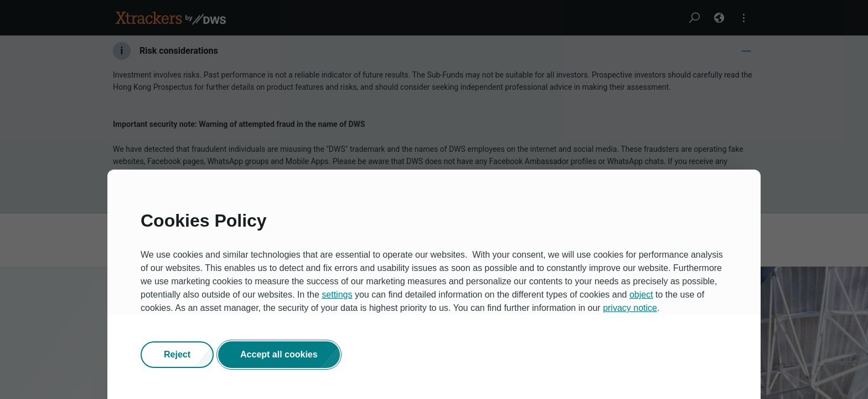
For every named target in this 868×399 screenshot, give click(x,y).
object (641, 295)
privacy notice (630, 308)
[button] (177, 355)
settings (337, 295)
